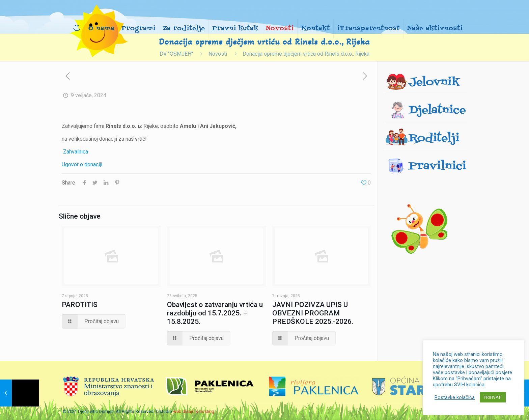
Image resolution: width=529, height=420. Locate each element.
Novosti (218, 54)
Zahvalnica (76, 152)
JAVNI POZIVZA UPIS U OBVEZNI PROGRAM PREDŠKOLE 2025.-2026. (313, 313)
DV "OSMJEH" (176, 54)
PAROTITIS (80, 305)
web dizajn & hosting (194, 411)
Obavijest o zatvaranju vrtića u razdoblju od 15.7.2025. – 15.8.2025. (215, 313)
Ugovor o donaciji (82, 164)
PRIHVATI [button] (493, 397)
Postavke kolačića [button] (455, 397)
